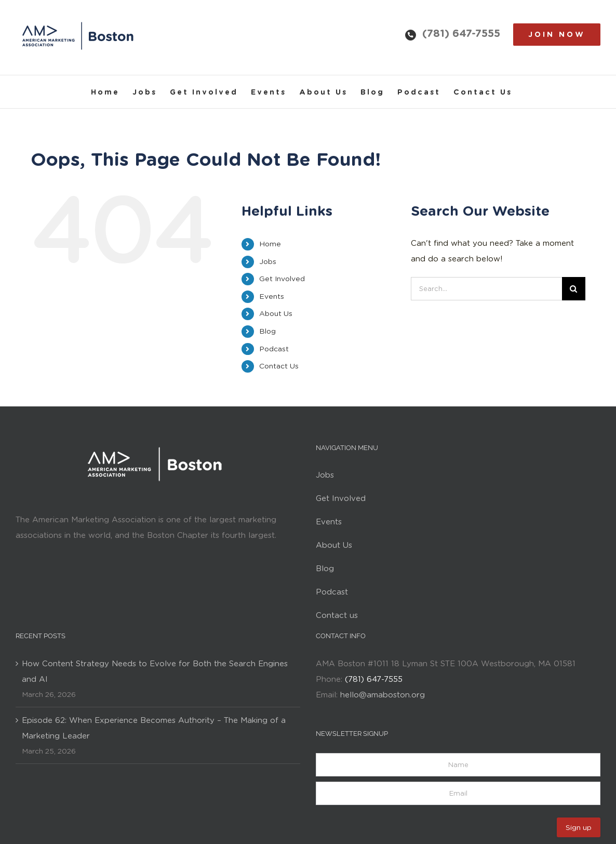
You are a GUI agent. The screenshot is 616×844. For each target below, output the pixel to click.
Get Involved (282, 279)
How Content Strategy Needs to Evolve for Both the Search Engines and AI (155, 671)
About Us (276, 313)
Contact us (337, 615)
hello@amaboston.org (383, 695)
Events (272, 296)
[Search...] (486, 289)
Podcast (274, 349)
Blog (267, 331)
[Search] (574, 289)
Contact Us (279, 366)
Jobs (268, 261)
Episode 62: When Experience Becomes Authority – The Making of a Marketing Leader (154, 728)
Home (270, 244)
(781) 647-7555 (461, 33)
